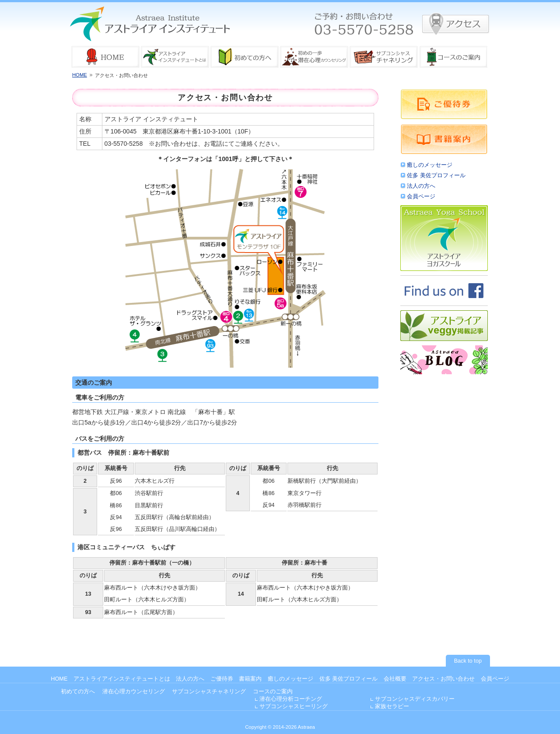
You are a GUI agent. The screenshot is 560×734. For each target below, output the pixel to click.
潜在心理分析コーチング (291, 699)
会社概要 (395, 679)
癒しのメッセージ (430, 165)
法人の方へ (421, 186)
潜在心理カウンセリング (134, 692)
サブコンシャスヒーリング (294, 706)
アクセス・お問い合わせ (443, 679)
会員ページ (421, 197)
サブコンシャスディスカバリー (415, 699)
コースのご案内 (273, 692)
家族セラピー (392, 706)
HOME (80, 75)
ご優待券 (222, 679)
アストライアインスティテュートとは (122, 679)
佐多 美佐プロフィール (436, 176)
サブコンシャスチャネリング (209, 692)
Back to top (468, 661)
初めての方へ (78, 692)
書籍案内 (250, 679)
